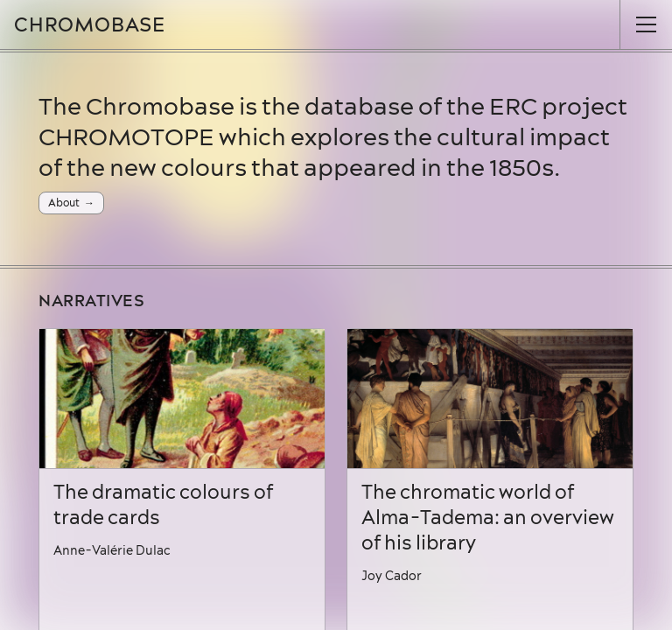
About (64, 203)
